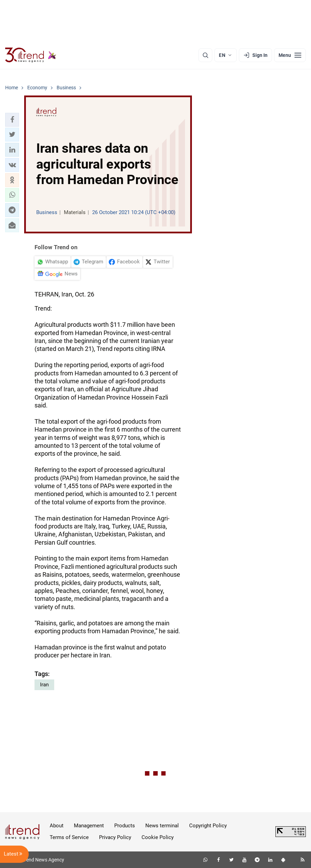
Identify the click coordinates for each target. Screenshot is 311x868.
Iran (44, 685)
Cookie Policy (158, 837)
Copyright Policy (208, 826)
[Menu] (290, 55)
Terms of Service (69, 837)
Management (89, 826)
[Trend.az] (31, 55)
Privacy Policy (115, 837)
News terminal (162, 826)
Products (125, 826)
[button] (12, 120)
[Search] (205, 55)
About (57, 826)
